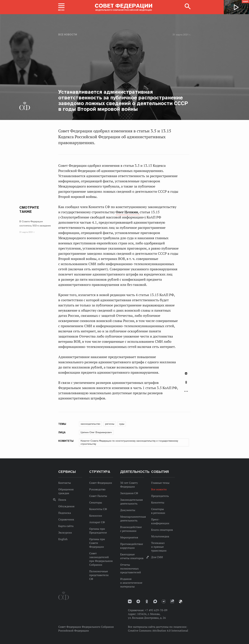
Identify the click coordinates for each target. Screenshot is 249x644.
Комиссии (96, 516)
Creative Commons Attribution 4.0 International (158, 631)
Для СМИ (157, 557)
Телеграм (164, 601)
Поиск (62, 500)
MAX (155, 601)
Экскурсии (65, 533)
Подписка (65, 513)
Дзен (138, 601)
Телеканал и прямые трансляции (159, 547)
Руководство (97, 489)
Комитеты (158, 502)
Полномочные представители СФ (99, 575)
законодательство (90, 424)
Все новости (68, 35)
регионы (110, 424)
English (63, 539)
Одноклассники (186, 382)
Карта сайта (66, 526)
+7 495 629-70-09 (156, 610)
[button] (61, 7)
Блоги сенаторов (162, 530)
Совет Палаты (98, 496)
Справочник (66, 519)
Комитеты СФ (98, 509)
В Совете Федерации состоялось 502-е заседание (35, 223)
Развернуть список (186, 391)
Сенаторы (96, 502)
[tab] (186, 384)
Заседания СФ (129, 493)
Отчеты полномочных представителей (131, 568)
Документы (128, 510)
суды (122, 424)
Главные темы (160, 483)
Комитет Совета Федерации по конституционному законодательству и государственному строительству (129, 442)
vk (130, 601)
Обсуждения (66, 506)
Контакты (65, 483)
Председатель (160, 496)
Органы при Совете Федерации (97, 543)
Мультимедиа (160, 536)
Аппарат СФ (97, 522)
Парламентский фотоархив (181, 601)
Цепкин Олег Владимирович (96, 432)
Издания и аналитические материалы (131, 583)
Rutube (172, 601)
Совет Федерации (101, 483)
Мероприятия (129, 537)
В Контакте (186, 373)
